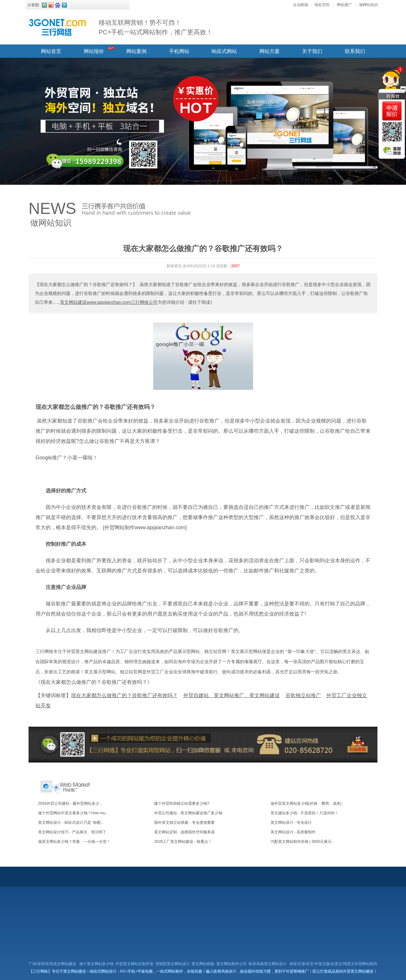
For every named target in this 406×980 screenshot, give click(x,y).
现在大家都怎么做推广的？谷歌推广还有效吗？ (95, 407)
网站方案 (270, 51)
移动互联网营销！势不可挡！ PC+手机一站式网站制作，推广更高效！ (156, 27)
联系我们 (355, 51)
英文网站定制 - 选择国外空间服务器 (184, 832)
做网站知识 (369, 5)
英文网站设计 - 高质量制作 (293, 832)
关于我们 (312, 51)
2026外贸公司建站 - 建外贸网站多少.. (70, 803)
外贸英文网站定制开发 (134, 964)
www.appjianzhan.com (160, 527)
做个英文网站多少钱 (96, 964)
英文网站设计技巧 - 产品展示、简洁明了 (72, 832)
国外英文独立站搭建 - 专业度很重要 (184, 823)
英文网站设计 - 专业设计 (291, 823)
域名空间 (322, 5)
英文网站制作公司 (232, 964)
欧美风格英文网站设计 (268, 964)
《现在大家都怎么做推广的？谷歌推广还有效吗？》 (94, 682)
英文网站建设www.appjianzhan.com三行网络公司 (109, 302)
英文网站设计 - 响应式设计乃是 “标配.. (71, 823)
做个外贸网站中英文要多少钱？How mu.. (73, 813)
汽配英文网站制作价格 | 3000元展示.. (302, 842)
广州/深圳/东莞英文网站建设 (52, 964)
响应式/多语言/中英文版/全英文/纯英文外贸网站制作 (334, 964)
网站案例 (136, 51)
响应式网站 (224, 51)
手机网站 (179, 51)
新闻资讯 (174, 266)
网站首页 (51, 51)
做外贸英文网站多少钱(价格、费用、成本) (306, 803)
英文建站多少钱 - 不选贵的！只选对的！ (305, 813)
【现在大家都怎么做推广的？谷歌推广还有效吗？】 (86, 284)
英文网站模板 (203, 964)
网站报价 (94, 51)
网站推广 (344, 5)
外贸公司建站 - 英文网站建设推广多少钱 (188, 813)
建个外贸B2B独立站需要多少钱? (182, 803)
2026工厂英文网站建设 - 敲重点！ (183, 842)
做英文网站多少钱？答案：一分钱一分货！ (74, 842)
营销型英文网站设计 (173, 964)
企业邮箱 (301, 5)
